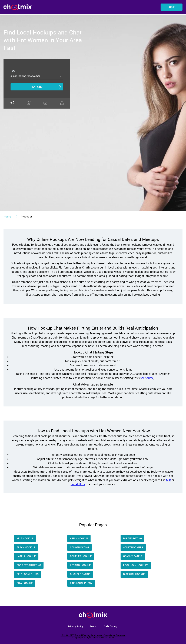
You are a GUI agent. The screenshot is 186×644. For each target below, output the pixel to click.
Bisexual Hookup (134, 574)
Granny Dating (133, 556)
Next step (37, 87)
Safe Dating (111, 626)
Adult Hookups (133, 547)
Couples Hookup (81, 556)
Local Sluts (78, 484)
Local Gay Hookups (136, 565)
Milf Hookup (25, 538)
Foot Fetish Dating (29, 565)
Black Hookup (26, 547)
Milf (168, 480)
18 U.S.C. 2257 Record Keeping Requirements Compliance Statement (93, 635)
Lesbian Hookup (80, 565)
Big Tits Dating (132, 538)
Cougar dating (79, 547)
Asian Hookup (79, 538)
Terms (93, 626)
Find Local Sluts (28, 574)
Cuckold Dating (80, 574)
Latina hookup (26, 556)
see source (147, 378)
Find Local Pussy (81, 583)
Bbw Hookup (25, 583)
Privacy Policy (76, 626)
